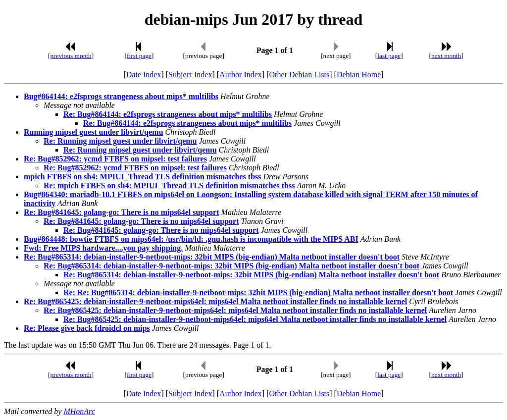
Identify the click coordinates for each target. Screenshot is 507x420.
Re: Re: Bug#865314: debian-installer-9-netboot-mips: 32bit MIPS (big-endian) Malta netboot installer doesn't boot (258, 292)
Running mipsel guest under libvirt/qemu (94, 132)
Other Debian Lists (300, 75)
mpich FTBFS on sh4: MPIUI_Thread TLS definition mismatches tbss (142, 177)
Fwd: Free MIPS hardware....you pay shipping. (103, 248)
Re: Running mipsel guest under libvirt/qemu (120, 141)
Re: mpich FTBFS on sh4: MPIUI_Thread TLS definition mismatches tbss (169, 185)
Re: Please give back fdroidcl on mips (87, 328)
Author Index (241, 75)
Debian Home (359, 75)
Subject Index (190, 75)
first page (139, 56)
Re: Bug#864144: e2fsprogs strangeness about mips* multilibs (168, 114)
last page (389, 56)
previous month (71, 56)
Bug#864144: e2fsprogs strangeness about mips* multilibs (121, 96)
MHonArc (79, 411)
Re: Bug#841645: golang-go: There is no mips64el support (122, 212)
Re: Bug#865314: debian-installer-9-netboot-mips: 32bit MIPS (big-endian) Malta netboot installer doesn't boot (212, 257)
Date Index (144, 75)
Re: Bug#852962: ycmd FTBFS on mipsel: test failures (115, 159)
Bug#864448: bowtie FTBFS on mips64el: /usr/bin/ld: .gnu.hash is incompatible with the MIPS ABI (191, 239)
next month (446, 56)
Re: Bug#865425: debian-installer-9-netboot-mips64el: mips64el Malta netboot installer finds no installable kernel (215, 301)
